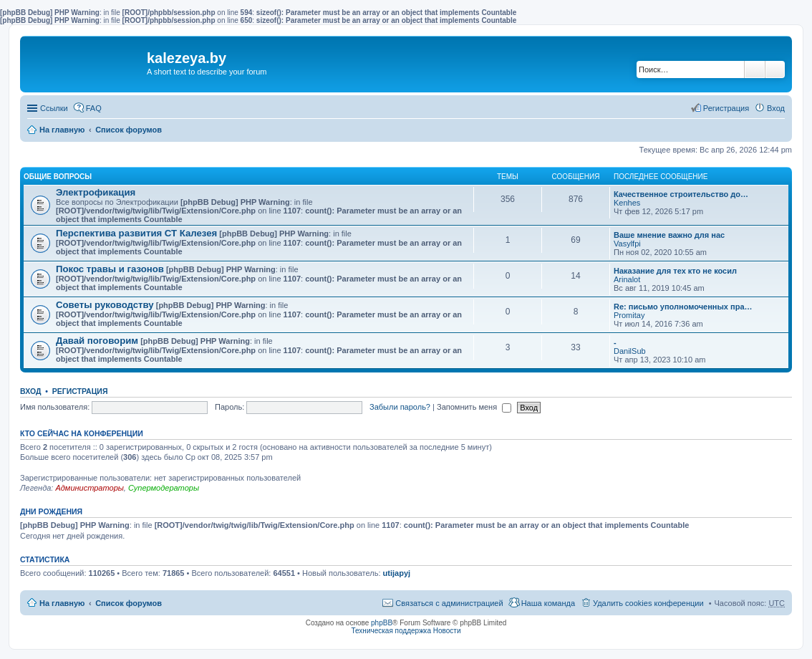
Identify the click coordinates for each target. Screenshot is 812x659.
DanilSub (630, 351)
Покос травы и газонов (110, 269)
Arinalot (627, 279)
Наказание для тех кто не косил (675, 271)
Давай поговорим (97, 341)
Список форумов (129, 130)
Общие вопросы (58, 177)
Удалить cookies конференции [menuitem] (648, 603)
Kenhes (627, 203)
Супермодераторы (164, 488)
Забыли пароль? (400, 407)
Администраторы (89, 488)
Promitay (629, 315)
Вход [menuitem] (776, 108)
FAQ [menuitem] (94, 108)
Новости (447, 631)
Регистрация (80, 391)
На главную (62, 130)
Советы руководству (105, 305)
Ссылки (54, 108)
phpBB (382, 623)
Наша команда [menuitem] (548, 603)
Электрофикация (96, 192)
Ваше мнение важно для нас (669, 235)
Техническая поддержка (391, 631)
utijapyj (397, 573)
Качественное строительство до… (681, 194)
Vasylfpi (627, 244)
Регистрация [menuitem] (726, 108)
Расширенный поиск (775, 69)
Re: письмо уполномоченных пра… (683, 307)
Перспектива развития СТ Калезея (136, 233)
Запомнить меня (474, 407)
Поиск (755, 69)
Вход (30, 391)
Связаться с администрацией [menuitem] (449, 603)
